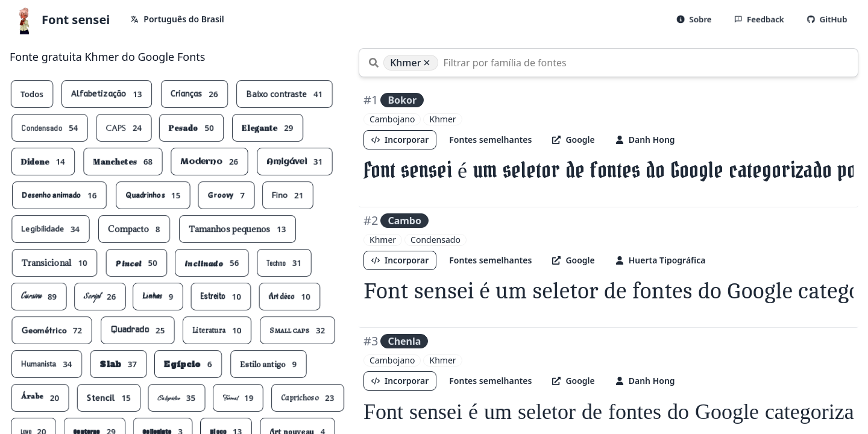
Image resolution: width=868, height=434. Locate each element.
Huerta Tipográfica (661, 260)
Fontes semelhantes (491, 140)
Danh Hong (645, 140)
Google (574, 140)
